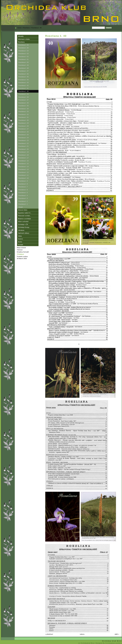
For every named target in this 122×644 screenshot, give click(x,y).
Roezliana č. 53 (23, 54)
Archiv (20, 242)
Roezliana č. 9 (23, 181)
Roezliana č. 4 (23, 196)
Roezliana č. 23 (23, 140)
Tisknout (20, 250)
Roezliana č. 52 (23, 57)
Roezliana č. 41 (23, 88)
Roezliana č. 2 (23, 201)
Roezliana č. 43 (23, 83)
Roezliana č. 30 (23, 120)
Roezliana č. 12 (23, 172)
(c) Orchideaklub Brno (87, 643)
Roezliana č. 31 (23, 117)
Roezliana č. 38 (23, 97)
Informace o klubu (24, 39)
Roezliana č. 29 (23, 123)
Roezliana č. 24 (23, 138)
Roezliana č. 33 (23, 111)
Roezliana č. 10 (23, 178)
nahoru (82, 634)
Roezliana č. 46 (23, 74)
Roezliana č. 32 (23, 114)
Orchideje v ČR (23, 224)
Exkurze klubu (23, 210)
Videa (20, 236)
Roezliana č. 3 (23, 198)
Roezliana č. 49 (23, 65)
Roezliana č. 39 (23, 94)
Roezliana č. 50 (23, 62)
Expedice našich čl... (25, 213)
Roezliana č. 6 (23, 190)
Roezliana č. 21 (23, 146)
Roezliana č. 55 (23, 48)
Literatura (21, 230)
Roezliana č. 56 (23, 45)
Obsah (21, 207)
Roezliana (26, 28)
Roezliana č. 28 (23, 126)
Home (19, 28)
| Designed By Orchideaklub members (108, 643)
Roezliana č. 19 (23, 152)
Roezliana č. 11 (23, 175)
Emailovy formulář (23, 252)
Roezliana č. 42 (23, 85)
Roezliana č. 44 (23, 80)
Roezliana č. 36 (23, 103)
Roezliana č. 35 (23, 106)
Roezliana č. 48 (23, 68)
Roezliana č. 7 (23, 187)
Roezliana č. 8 (23, 184)
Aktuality (21, 36)
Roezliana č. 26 (23, 132)
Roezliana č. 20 (23, 149)
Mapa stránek (21, 248)
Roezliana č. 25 (23, 135)
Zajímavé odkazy (24, 233)
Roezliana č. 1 (23, 204)
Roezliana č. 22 (23, 143)
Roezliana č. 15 (23, 164)
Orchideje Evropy (24, 227)
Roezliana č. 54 (23, 51)
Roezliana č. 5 (23, 193)
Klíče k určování (23, 221)
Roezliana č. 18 (23, 155)
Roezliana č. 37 (23, 100)
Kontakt (20, 245)
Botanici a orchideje (24, 219)
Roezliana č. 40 (23, 91)
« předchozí (49, 634)
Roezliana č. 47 (23, 71)
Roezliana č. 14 (23, 167)
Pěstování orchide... (24, 216)
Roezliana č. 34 (23, 109)
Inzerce (20, 239)
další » (117, 634)
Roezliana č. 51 (23, 59)
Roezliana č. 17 (23, 158)
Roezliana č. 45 (23, 77)
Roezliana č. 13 (23, 169)
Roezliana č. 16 (23, 161)
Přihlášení (20, 254)
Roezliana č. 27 (23, 129)
